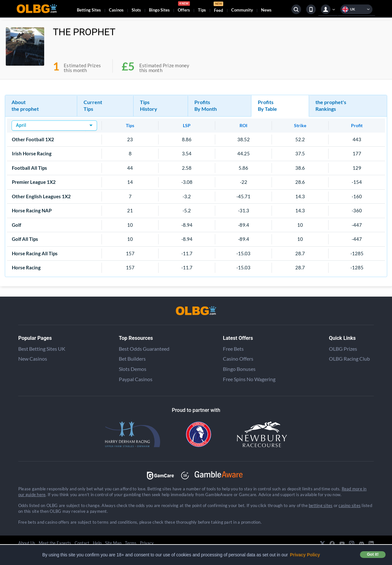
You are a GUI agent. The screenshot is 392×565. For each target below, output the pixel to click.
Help (97, 543)
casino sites (350, 505)
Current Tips (93, 105)
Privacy (147, 543)
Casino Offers (238, 359)
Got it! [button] (373, 554)
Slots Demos (133, 369)
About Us (27, 543)
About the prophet (25, 105)
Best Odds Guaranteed (144, 349)
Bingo (159, 10)
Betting (89, 10)
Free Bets (233, 349)
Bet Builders (132, 359)
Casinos (116, 10)
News (266, 10)
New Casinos (33, 359)
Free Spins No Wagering (249, 379)
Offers (184, 8)
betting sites (321, 505)
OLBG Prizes (343, 349)
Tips (202, 10)
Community (242, 10)
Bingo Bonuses (239, 369)
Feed (218, 8)
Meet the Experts (55, 543)
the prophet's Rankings (331, 105)
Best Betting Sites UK (42, 349)
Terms (131, 543)
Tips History (149, 105)
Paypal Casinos (136, 379)
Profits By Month (206, 105)
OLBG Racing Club (349, 359)
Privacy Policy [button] (305, 555)
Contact (82, 543)
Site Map (113, 543)
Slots (136, 10)
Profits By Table (267, 105)
